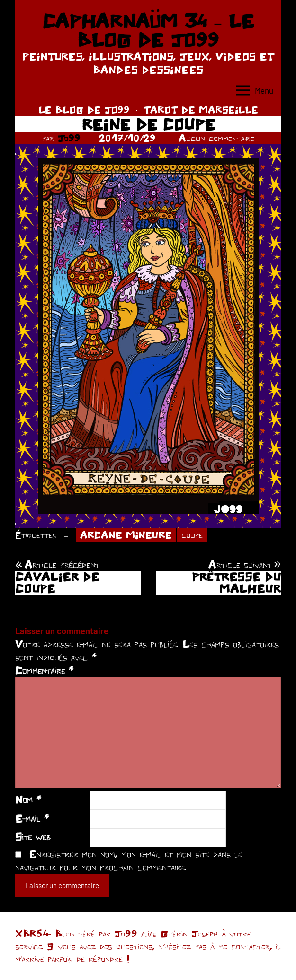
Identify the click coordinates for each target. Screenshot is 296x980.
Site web (33, 837)
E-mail (32, 818)
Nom (28, 799)
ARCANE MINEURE (126, 535)
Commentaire (44, 670)
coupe (192, 535)
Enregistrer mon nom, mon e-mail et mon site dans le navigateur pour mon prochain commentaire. (129, 860)
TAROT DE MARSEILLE (201, 109)
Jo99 (69, 138)
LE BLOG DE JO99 (84, 109)
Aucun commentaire (216, 138)
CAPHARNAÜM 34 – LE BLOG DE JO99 (148, 30)
